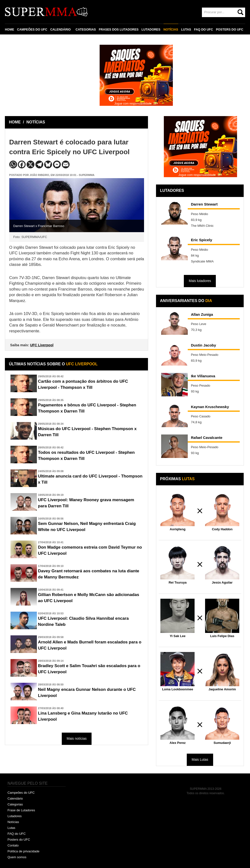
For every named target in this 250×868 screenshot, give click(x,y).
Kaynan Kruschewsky (210, 407)
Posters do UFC (19, 840)
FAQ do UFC (17, 834)
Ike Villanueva (203, 376)
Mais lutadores (200, 281)
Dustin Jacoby (204, 345)
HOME (10, 30)
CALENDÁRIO (61, 30)
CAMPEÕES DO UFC (32, 30)
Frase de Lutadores (21, 810)
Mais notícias (77, 738)
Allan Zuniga (202, 314)
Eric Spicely (202, 240)
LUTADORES (151, 30)
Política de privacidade (24, 851)
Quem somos (17, 857)
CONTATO (15, 41)
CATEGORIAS (86, 30)
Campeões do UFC (21, 793)
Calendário (15, 798)
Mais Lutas (200, 759)
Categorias (15, 804)
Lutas (11, 828)
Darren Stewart (204, 204)
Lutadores (15, 816)
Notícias (13, 822)
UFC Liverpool (42, 345)
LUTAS (186, 30)
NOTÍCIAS (171, 30)
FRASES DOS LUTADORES (119, 30)
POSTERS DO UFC (229, 30)
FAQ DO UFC (203, 30)
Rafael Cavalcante (207, 438)
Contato (13, 845)
